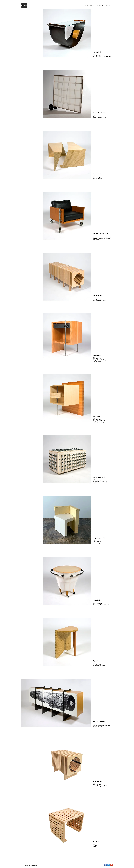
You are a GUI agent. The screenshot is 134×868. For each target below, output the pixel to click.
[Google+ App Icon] (111, 865)
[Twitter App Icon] (108, 865)
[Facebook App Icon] (105, 865)
